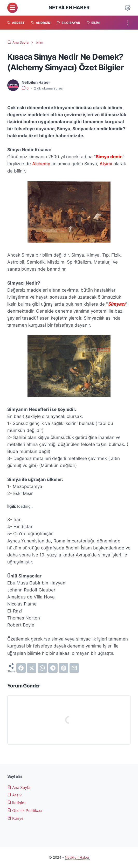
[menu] (12, 8)
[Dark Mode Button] (128, 8)
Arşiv (14, 795)
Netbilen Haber (69, 8)
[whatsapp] (42, 668)
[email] (74, 668)
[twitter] (32, 668)
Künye (15, 818)
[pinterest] (64, 668)
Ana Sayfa (19, 787)
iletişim (16, 803)
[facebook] (21, 668)
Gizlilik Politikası (25, 811)
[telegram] (53, 668)
